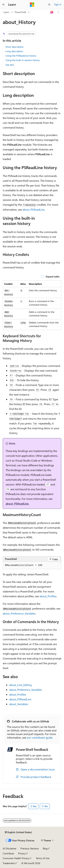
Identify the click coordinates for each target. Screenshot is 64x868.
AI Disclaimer (10, 848)
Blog (45, 848)
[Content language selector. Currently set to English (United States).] (18, 832)
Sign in (58, 4)
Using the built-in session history (23, 60)
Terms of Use (43, 858)
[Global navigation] (3, 5)
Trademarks (9, 863)
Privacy (22, 853)
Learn (6, 12)
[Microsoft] (32, 5)
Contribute (8, 853)
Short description (15, 47)
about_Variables (19, 704)
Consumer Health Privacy (16, 858)
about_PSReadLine (34, 209)
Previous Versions (30, 848)
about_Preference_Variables (19, 613)
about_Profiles (48, 596)
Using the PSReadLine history (21, 56)
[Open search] (49, 5)
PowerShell (20, 12)
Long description (14, 51)
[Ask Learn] (52, 12)
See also (10, 65)
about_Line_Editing (20, 685)
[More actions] (58, 12)
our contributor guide (40, 737)
